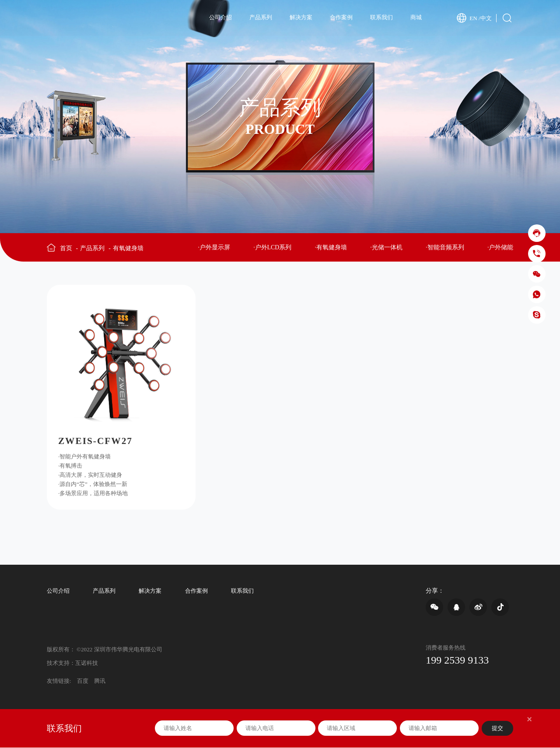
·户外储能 (500, 248)
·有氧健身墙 (331, 248)
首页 (69, 248)
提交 (497, 729)
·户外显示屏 (214, 248)
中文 (486, 18)
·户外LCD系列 (272, 248)
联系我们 (381, 17)
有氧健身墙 (128, 248)
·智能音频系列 (445, 248)
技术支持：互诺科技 (72, 664)
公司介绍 (220, 17)
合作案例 (341, 17)
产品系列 (261, 17)
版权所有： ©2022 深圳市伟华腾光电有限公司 (105, 650)
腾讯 (100, 682)
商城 (416, 17)
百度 (83, 682)
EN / (475, 18)
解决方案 (301, 17)
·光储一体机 (386, 248)
